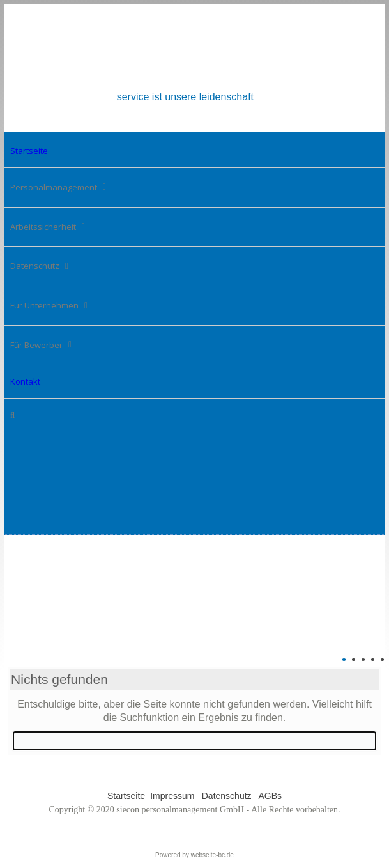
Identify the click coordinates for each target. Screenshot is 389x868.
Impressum (172, 796)
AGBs (268, 796)
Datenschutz (225, 796)
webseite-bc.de (212, 855)
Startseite (126, 796)
